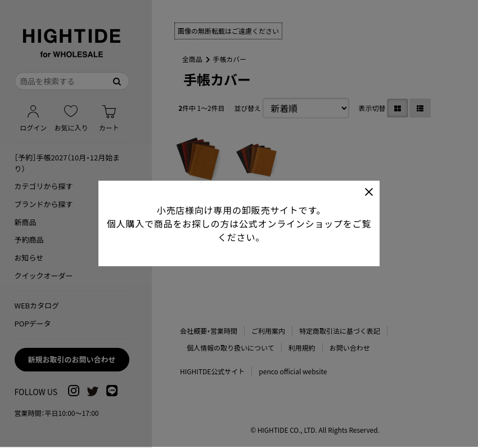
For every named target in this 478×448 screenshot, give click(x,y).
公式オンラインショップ (291, 222)
